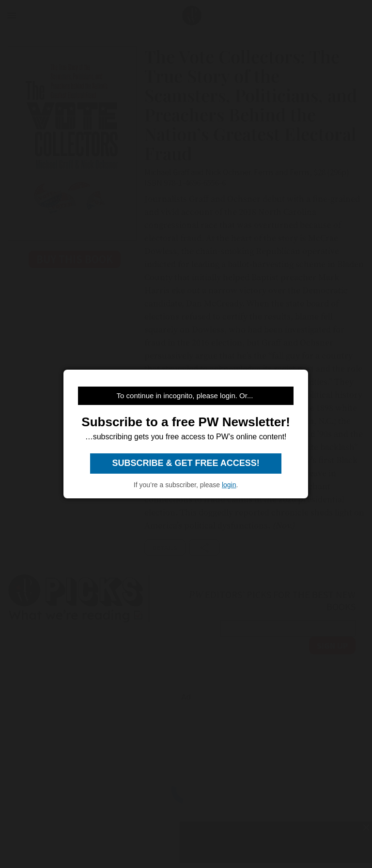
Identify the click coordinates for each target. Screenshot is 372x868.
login (229, 485)
